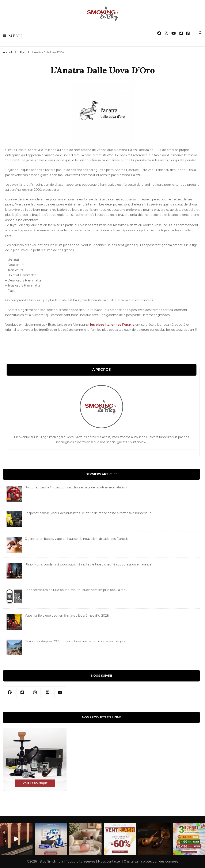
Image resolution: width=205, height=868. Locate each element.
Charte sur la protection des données (151, 861)
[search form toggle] (200, 33)
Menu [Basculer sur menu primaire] (13, 36)
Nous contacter (109, 861)
